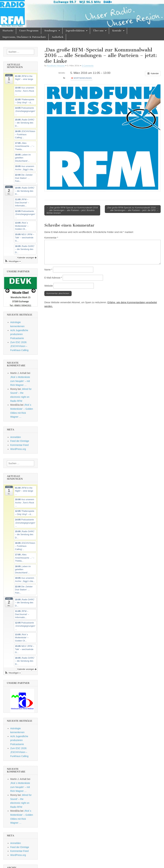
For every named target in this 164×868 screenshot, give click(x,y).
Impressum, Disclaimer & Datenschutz (24, 37)
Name (48, 270)
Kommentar (51, 238)
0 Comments (88, 66)
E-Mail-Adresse (53, 278)
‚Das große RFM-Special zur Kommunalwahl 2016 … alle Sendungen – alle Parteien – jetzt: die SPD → (133, 209)
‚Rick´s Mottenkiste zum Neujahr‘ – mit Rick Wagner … (20, 381)
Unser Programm (29, 31)
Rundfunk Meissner (56, 66)
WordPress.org (18, 449)
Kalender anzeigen (27, 258)
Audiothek (58, 37)
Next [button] (33, 291)
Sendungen (51, 31)
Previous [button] (8, 291)
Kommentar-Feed (19, 445)
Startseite (8, 31)
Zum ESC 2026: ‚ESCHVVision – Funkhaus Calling (19, 346)
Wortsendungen (81, 78)
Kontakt (117, 31)
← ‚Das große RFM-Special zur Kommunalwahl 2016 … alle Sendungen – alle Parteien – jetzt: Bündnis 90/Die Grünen (72, 210)
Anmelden (16, 437)
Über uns (98, 31)
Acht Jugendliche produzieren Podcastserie (19, 334)
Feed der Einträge (20, 441)
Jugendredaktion (75, 31)
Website (49, 286)
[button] (13, 261)
